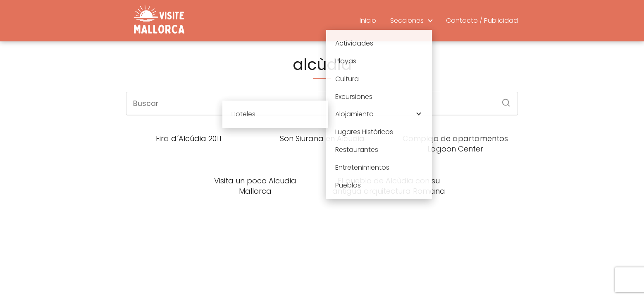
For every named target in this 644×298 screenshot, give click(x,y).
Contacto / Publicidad (482, 20)
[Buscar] (503, 100)
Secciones (407, 20)
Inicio (368, 20)
